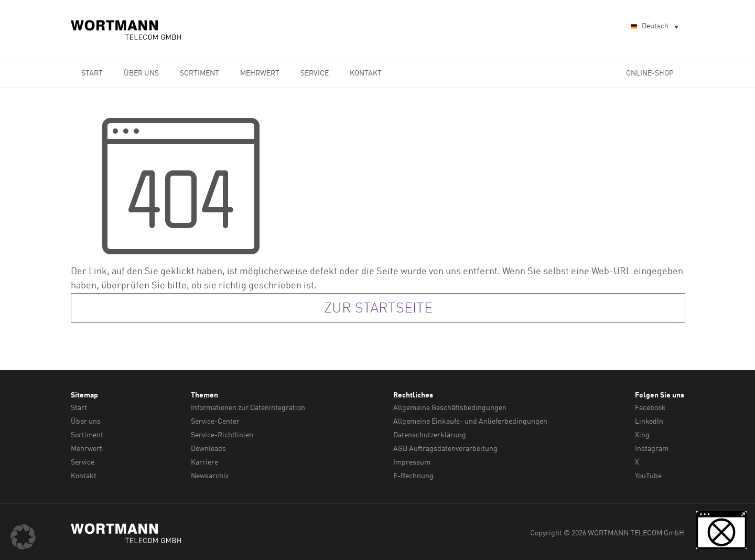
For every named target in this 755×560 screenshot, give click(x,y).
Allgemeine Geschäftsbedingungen (450, 408)
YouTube (648, 473)
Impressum (412, 460)
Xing (642, 434)
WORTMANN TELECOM (126, 30)
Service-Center (215, 421)
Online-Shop (650, 73)
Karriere (204, 460)
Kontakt (366, 73)
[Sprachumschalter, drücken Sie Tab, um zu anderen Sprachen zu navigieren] (654, 27)
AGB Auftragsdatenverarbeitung (445, 447)
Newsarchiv (210, 473)
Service (315, 73)
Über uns (141, 73)
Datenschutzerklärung (430, 434)
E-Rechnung (413, 473)
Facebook (650, 408)
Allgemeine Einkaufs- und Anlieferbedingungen (470, 421)
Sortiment (199, 73)
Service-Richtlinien (222, 434)
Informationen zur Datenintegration (248, 408)
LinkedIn (649, 421)
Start (92, 73)
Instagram (652, 447)
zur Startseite (378, 309)
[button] (23, 537)
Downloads (208, 447)
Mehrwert (260, 73)
